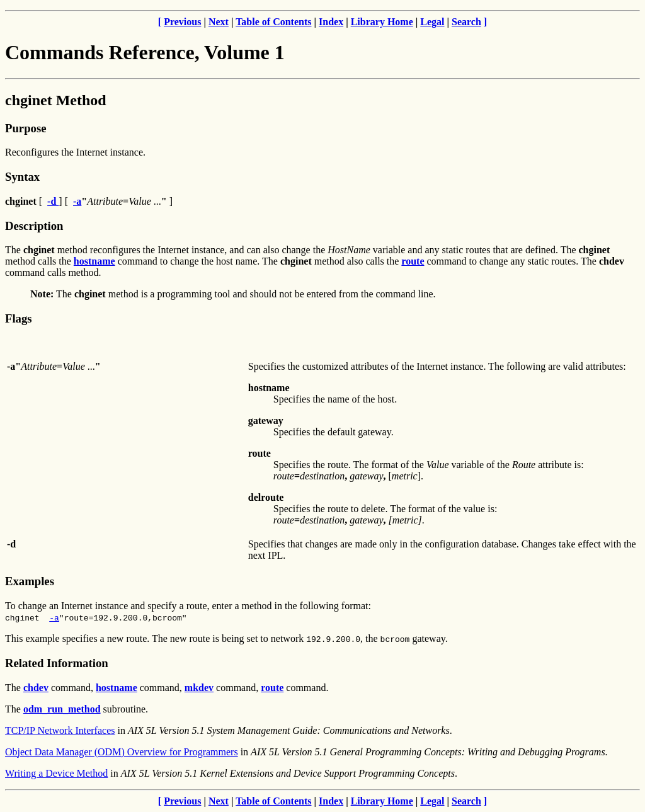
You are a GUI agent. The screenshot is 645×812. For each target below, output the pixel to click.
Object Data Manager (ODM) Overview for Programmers (122, 752)
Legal (432, 22)
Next (219, 22)
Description (34, 226)
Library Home (382, 22)
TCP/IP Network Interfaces (60, 730)
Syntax (22, 177)
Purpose (26, 128)
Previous (182, 22)
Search (466, 22)
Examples (30, 581)
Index (331, 22)
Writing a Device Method (56, 773)
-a (54, 617)
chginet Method (56, 100)
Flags (19, 318)
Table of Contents (273, 22)
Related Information (57, 663)
